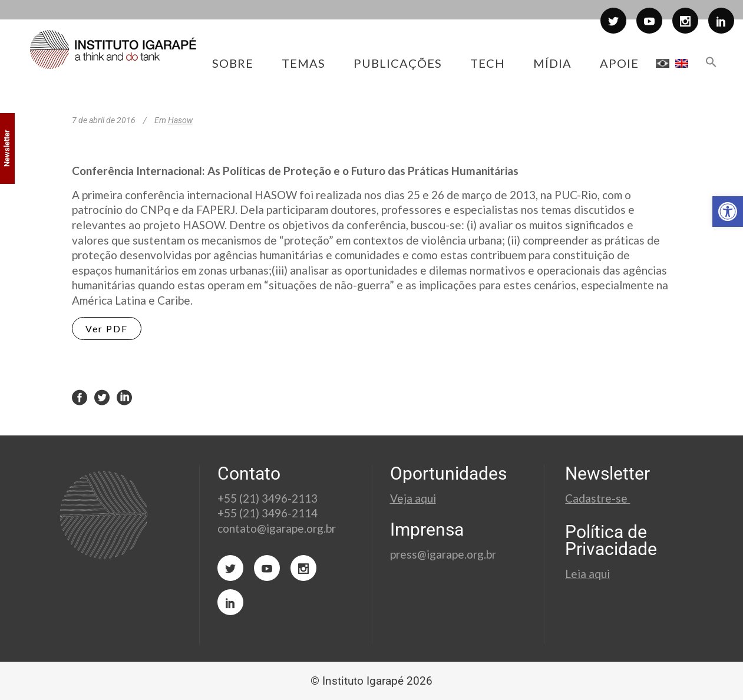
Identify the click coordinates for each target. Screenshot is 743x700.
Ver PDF (107, 328)
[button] (728, 212)
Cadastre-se (597, 498)
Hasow (180, 120)
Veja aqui (413, 498)
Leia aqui (587, 574)
